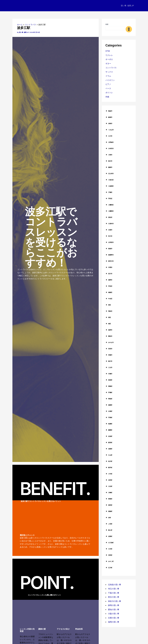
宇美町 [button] (109, 417)
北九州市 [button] (110, 174)
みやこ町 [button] (110, 561)
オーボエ (109, 59)
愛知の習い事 (114, 609)
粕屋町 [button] (109, 424)
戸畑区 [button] (109, 192)
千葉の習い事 (114, 593)
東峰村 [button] (109, 386)
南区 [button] (108, 324)
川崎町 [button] (109, 493)
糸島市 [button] (109, 123)
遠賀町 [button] (109, 405)
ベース (108, 88)
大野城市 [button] (110, 142)
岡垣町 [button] (109, 399)
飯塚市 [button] (109, 117)
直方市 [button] (109, 274)
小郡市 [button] (109, 155)
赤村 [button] (108, 518)
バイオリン (110, 80)
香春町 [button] (109, 499)
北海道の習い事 (115, 585)
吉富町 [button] (109, 536)
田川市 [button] (109, 236)
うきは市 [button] (110, 130)
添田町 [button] (109, 505)
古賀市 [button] (109, 230)
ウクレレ (109, 55)
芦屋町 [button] (109, 392)
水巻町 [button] (109, 411)
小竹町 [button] (109, 474)
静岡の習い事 (114, 605)
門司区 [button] (109, 199)
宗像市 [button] (109, 355)
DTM (108, 51)
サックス (109, 72)
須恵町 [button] (109, 449)
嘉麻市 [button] (109, 167)
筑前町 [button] (109, 380)
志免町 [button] (109, 436)
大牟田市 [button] (110, 148)
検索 (107, 24)
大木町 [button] (109, 549)
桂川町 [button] (109, 461)
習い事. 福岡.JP (127, 6)
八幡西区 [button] (110, 205)
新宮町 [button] (109, 442)
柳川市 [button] (109, 361)
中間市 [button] (109, 267)
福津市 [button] (109, 330)
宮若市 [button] (109, 349)
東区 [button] (108, 317)
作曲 (107, 97)
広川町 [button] (109, 568)
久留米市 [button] (110, 224)
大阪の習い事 (114, 614)
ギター (108, 64)
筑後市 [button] (109, 249)
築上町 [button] (109, 530)
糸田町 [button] (109, 480)
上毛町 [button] (109, 524)
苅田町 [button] (109, 555)
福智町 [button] (109, 511)
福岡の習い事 (114, 622)
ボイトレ (109, 93)
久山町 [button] (109, 455)
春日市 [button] (109, 161)
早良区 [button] (109, 286)
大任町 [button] (109, 486)
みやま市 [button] (110, 342)
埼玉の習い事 (114, 589)
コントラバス (111, 68)
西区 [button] (108, 305)
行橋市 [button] (109, 374)
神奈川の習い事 (115, 601)
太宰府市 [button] (110, 242)
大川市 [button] (109, 136)
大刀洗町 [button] (110, 543)
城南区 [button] (109, 292)
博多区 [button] (109, 311)
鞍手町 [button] (109, 468)
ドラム (108, 76)
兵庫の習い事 (114, 618)
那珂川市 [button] (110, 261)
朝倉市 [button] (109, 111)
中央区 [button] (109, 299)
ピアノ (108, 84)
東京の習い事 (114, 597)
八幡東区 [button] (110, 211)
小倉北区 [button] (110, 180)
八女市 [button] (109, 367)
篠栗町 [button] (109, 430)
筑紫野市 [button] (110, 255)
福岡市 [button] (109, 280)
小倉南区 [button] (110, 186)
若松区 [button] (109, 217)
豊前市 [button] (109, 336)
